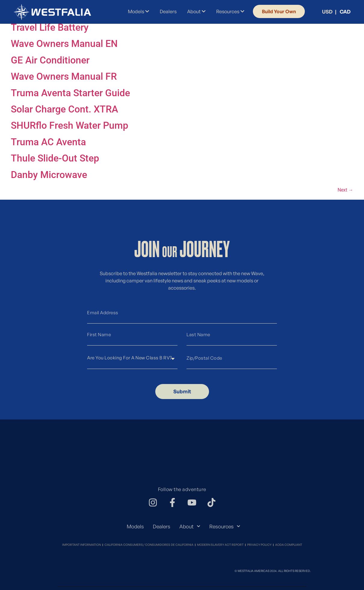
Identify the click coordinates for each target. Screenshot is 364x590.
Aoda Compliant (289, 545)
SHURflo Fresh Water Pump (70, 125)
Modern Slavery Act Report (220, 545)
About (190, 526)
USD (327, 12)
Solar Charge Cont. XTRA (64, 109)
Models (135, 526)
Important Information (82, 545)
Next (345, 190)
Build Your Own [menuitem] (279, 11)
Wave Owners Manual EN (64, 44)
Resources (225, 526)
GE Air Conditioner (50, 60)
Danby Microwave (49, 175)
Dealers (162, 526)
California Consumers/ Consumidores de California (149, 545)
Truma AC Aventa (48, 142)
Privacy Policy (259, 545)
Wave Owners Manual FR (64, 76)
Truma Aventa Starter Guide (70, 93)
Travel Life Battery (50, 27)
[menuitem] (137, 11)
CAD (345, 12)
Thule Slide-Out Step (55, 158)
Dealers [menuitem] (168, 11)
